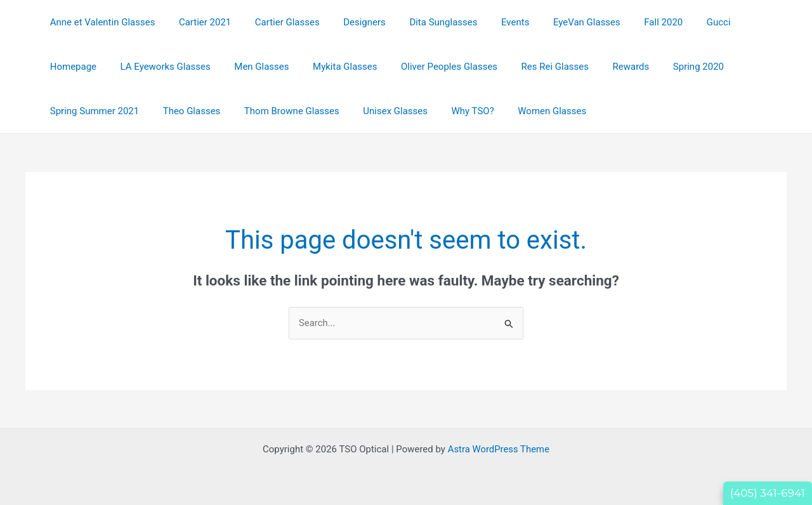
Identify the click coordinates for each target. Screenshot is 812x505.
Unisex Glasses (271, 111)
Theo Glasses (76, 111)
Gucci (678, 22)
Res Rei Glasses (463, 67)
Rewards (534, 67)
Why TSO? (343, 111)
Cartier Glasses (275, 22)
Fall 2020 (628, 22)
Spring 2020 (597, 67)
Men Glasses (184, 67)
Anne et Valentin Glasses (100, 22)
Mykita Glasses (262, 67)
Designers (348, 22)
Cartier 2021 (198, 22)
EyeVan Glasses (556, 22)
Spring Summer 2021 (686, 67)
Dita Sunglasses (422, 22)
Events (489, 22)
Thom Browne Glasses (172, 111)
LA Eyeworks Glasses (93, 67)
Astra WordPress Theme (499, 449)
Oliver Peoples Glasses (362, 67)
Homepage (732, 22)
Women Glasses (418, 111)
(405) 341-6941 (768, 493)
